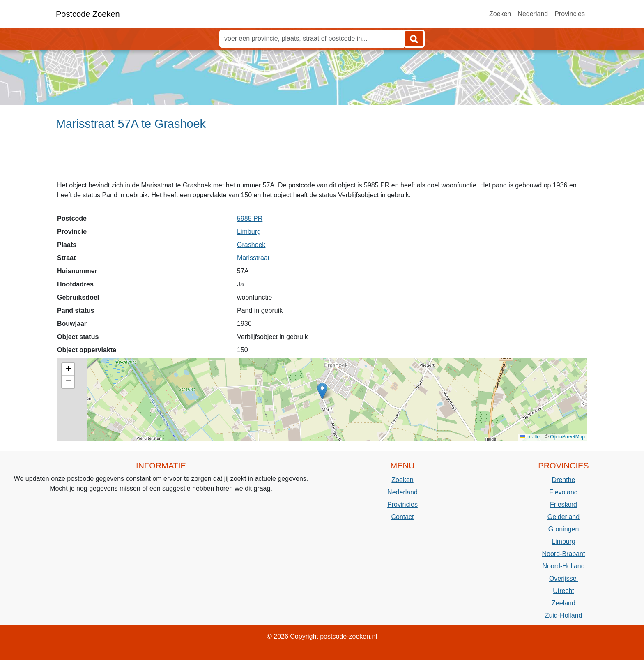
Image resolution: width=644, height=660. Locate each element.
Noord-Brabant (564, 554)
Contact (402, 517)
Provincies (570, 14)
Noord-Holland (563, 566)
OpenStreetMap (567, 437)
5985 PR (250, 218)
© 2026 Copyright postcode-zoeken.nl (322, 636)
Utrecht (563, 591)
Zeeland (563, 603)
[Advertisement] (322, 159)
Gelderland (563, 517)
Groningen (564, 529)
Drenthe (564, 480)
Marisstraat (253, 258)
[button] (322, 391)
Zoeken (500, 14)
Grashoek (251, 245)
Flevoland (563, 492)
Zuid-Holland (564, 615)
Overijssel (563, 578)
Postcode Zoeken (88, 14)
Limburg (249, 232)
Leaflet (530, 437)
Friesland (563, 504)
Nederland (533, 14)
